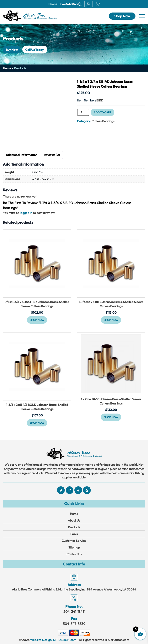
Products (74, 527)
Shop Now (122, 16)
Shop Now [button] (37, 320)
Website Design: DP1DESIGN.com (53, 640)
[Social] (61, 490)
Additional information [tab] (22, 155)
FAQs (74, 534)
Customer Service (74, 541)
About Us (74, 520)
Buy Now (12, 49)
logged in (26, 213)
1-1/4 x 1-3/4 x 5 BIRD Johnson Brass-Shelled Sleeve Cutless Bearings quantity (77, 113)
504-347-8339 (74, 624)
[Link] (30, 16)
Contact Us (74, 554)
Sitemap (74, 547)
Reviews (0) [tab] (52, 155)
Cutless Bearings (103, 121)
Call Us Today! (35, 49)
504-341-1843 (68, 4)
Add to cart (103, 112)
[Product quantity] (83, 112)
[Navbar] (142, 16)
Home (7, 68)
